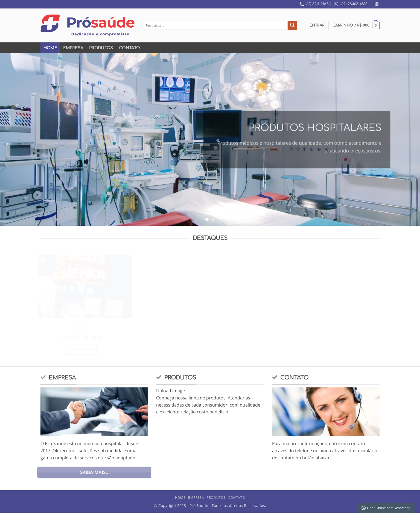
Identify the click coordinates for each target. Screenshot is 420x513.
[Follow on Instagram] (377, 4)
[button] (317, 25)
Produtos (101, 48)
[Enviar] (292, 25)
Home (50, 48)
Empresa (73, 48)
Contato (129, 48)
